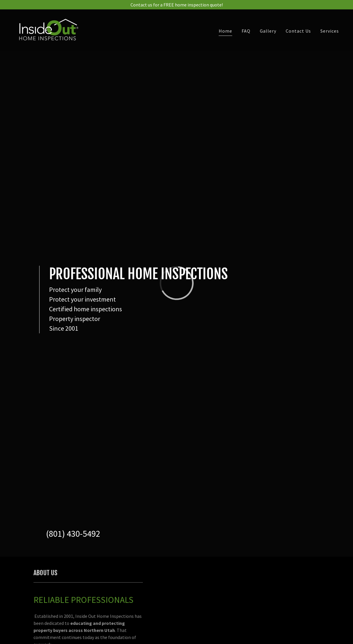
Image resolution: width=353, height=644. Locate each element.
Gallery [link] (268, 31)
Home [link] (225, 31)
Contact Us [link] (298, 31)
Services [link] (330, 31)
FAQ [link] (246, 31)
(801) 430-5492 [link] (73, 533)
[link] (47, 29)
